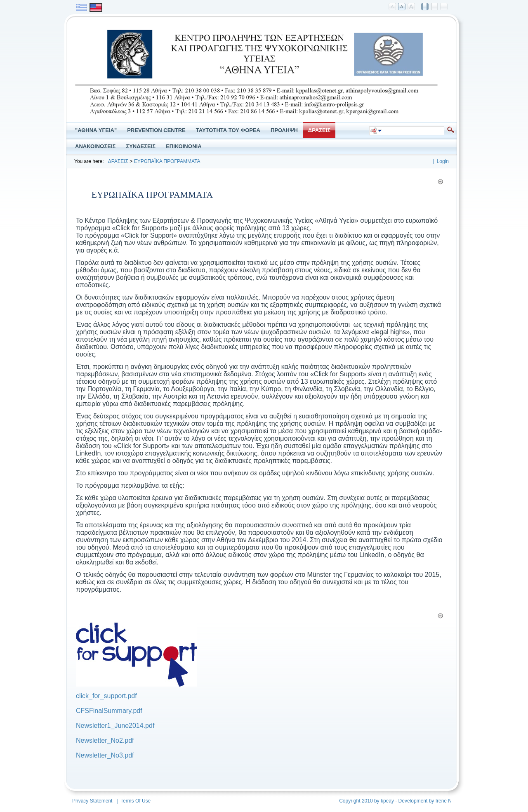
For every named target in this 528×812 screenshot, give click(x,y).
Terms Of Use (136, 801)
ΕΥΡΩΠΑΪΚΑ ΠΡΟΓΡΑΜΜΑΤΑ (167, 161)
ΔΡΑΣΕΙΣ (118, 161)
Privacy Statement (92, 801)
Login (443, 161)
